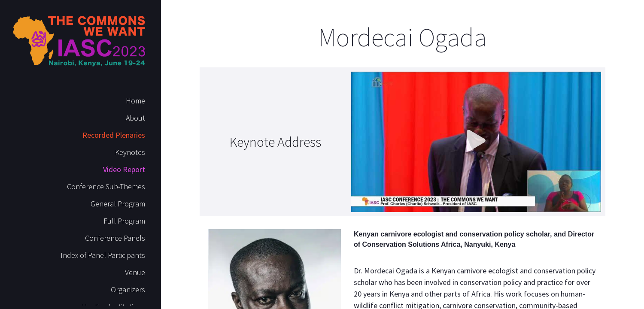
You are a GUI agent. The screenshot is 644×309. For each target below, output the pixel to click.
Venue (135, 272)
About (135, 118)
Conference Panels (115, 238)
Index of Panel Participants (103, 255)
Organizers (128, 289)
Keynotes (130, 152)
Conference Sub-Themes (106, 186)
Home (135, 101)
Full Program (124, 221)
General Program (118, 204)
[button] (476, 142)
